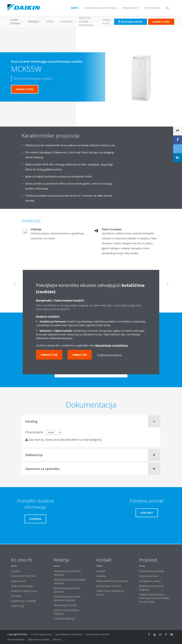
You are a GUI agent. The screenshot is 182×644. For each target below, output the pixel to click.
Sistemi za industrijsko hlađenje (66, 612)
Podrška (101, 576)
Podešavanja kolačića (109, 355)
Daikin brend (18, 581)
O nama (16, 571)
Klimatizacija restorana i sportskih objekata (67, 598)
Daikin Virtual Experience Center (110, 593)
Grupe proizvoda (148, 576)
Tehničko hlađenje (64, 619)
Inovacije (16, 596)
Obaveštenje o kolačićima (111, 345)
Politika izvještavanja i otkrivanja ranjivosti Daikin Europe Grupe (154, 598)
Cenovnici (66, 22)
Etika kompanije (16, 639)
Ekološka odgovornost (24, 591)
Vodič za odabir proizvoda (86, 22)
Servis (50, 22)
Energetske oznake (150, 581)
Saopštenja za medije (23, 601)
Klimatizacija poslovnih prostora (67, 590)
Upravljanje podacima (98, 634)
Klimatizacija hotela (65, 605)
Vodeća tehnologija (22, 586)
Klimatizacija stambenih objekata (67, 573)
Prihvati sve (49, 355)
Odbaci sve (80, 355)
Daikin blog (107, 22)
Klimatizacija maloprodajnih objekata (70, 581)
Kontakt (101, 571)
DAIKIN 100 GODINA (23, 576)
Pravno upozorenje (41, 634)
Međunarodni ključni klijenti (112, 581)
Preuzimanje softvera (109, 586)
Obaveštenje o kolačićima (69, 634)
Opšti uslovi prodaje (38, 639)
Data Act (57, 639)
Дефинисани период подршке (151, 588)
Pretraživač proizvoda (151, 571)
